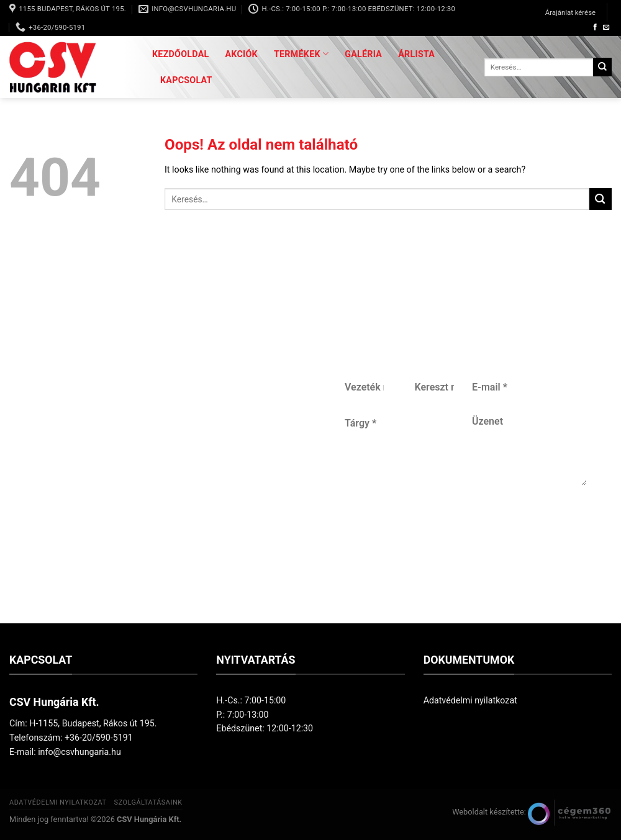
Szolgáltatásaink (148, 802)
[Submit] (602, 67)
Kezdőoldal (181, 54)
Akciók (242, 54)
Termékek (301, 54)
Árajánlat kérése (570, 12)
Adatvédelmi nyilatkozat (470, 700)
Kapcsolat (186, 80)
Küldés (462, 544)
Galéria (363, 54)
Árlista (416, 54)
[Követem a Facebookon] (595, 27)
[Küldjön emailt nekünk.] (606, 27)
